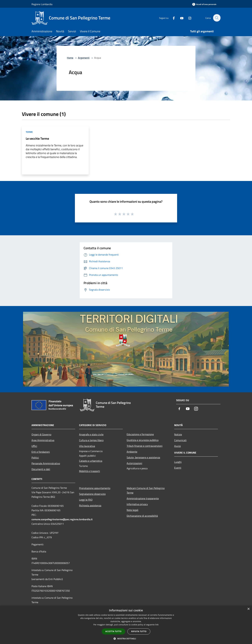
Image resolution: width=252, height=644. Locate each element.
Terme (29, 132)
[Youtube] (180, 18)
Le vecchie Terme (37, 138)
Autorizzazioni (134, 463)
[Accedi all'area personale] (204, 4)
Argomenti (84, 58)
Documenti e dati (41, 469)
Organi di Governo (41, 434)
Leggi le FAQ (86, 500)
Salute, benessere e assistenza (143, 457)
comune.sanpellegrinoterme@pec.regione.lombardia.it (62, 519)
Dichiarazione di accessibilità (142, 516)
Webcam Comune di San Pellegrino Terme (146, 490)
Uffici (34, 446)
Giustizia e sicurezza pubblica (143, 440)
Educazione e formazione (140, 434)
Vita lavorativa (87, 446)
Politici (35, 458)
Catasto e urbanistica (91, 461)
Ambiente (132, 452)
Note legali (133, 510)
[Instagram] (188, 18)
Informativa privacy (137, 504)
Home (70, 58)
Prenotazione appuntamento (95, 488)
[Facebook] (172, 18)
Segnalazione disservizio (92, 494)
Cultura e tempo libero (91, 440)
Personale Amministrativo (46, 463)
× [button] (248, 609)
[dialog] (126, 625)
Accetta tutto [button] (113, 631)
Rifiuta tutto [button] (139, 631)
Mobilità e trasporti (90, 471)
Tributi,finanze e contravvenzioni (145, 446)
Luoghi (178, 462)
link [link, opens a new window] (157, 625)
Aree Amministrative (43, 440)
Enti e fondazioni (41, 452)
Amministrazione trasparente (143, 498)
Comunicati (180, 440)
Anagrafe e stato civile (91, 434)
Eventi (178, 468)
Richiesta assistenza (90, 505)
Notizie (178, 434)
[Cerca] (217, 18)
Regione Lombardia (42, 4)
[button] (126, 639)
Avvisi (178, 446)
